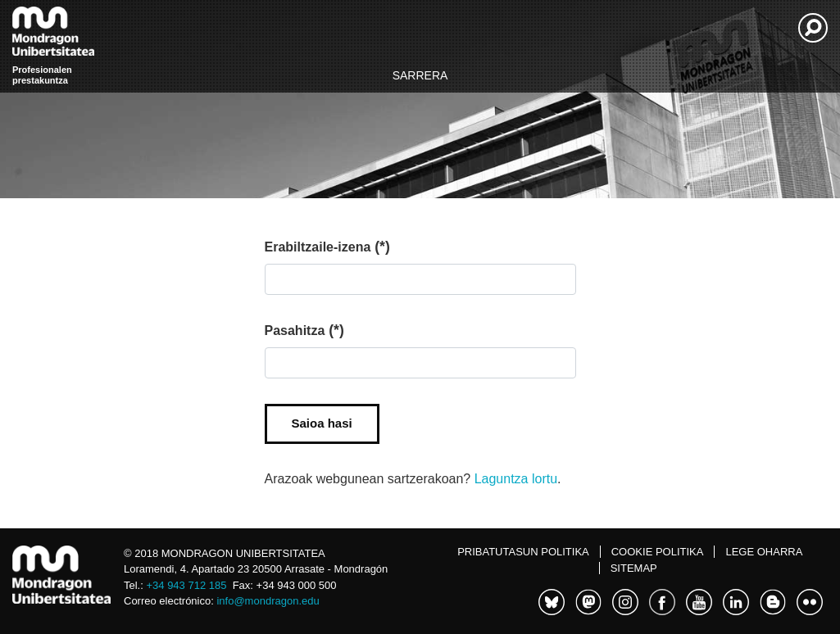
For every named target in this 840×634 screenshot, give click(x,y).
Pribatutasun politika (523, 552)
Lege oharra (764, 552)
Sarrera (420, 75)
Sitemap (634, 568)
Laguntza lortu (516, 479)
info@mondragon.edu (268, 601)
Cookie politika (658, 552)
